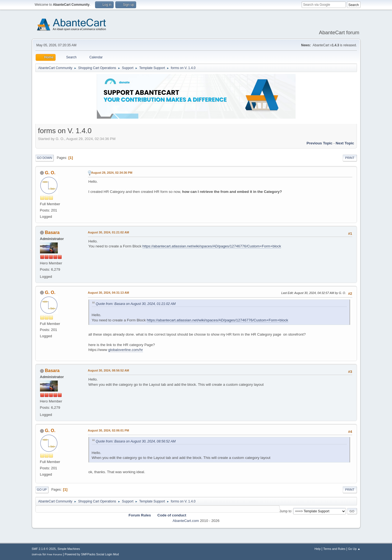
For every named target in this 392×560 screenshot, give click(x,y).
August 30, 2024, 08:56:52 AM (109, 370)
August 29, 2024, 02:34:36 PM (112, 173)
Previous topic (320, 143)
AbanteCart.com (186, 521)
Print (350, 158)
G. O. (50, 173)
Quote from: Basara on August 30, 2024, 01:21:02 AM (136, 304)
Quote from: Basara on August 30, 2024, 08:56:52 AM (136, 441)
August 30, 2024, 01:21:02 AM (109, 232)
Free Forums (55, 554)
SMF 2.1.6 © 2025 (44, 549)
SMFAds (37, 554)
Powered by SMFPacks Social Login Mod (92, 554)
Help (317, 549)
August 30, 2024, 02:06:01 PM (108, 430)
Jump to (286, 511)
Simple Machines (69, 549)
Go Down (45, 158)
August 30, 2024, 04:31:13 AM (109, 293)
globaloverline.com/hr (126, 350)
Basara (52, 232)
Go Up (42, 490)
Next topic (345, 143)
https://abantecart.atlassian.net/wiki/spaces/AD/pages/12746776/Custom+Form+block (212, 246)
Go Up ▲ (354, 549)
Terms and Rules (334, 549)
